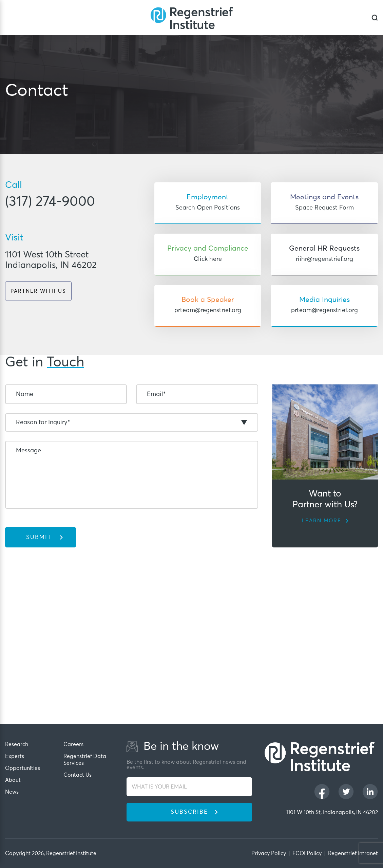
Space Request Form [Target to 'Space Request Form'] (324, 208)
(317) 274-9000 (50, 202)
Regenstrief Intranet (353, 853)
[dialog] (375, 17)
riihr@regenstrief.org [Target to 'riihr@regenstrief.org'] (324, 259)
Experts (15, 756)
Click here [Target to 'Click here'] (208, 259)
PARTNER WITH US (38, 291)
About (13, 780)
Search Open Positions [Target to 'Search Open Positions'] (208, 208)
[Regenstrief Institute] (192, 17)
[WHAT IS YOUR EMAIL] (189, 787)
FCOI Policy (307, 853)
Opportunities (23, 768)
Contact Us (78, 775)
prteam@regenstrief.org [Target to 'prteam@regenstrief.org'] (208, 310)
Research (17, 744)
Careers (73, 744)
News (12, 792)
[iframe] (191, 648)
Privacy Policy (269, 853)
